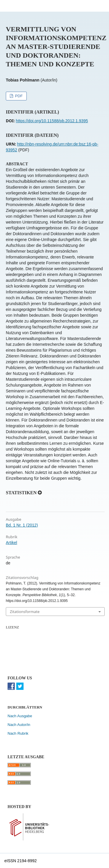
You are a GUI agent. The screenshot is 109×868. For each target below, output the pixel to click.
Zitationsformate (25, 612)
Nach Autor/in (19, 725)
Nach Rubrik (18, 733)
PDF (18, 96)
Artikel (11, 543)
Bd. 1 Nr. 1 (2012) (22, 525)
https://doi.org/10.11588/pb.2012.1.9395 (52, 121)
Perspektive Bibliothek (43, 6)
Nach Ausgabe (20, 716)
